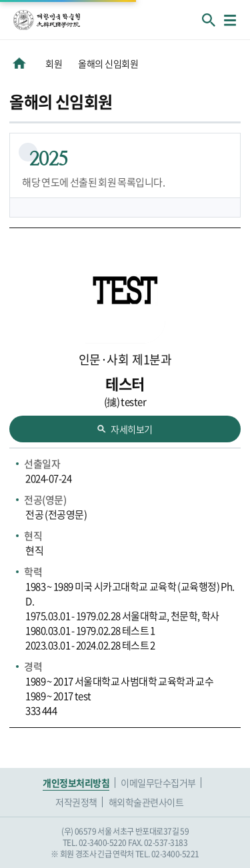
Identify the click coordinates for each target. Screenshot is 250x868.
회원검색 (209, 20)
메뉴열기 (230, 20)
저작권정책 (76, 802)
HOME (19, 63)
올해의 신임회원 (108, 63)
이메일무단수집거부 (158, 783)
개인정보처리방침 (76, 783)
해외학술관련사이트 (146, 802)
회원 (54, 63)
